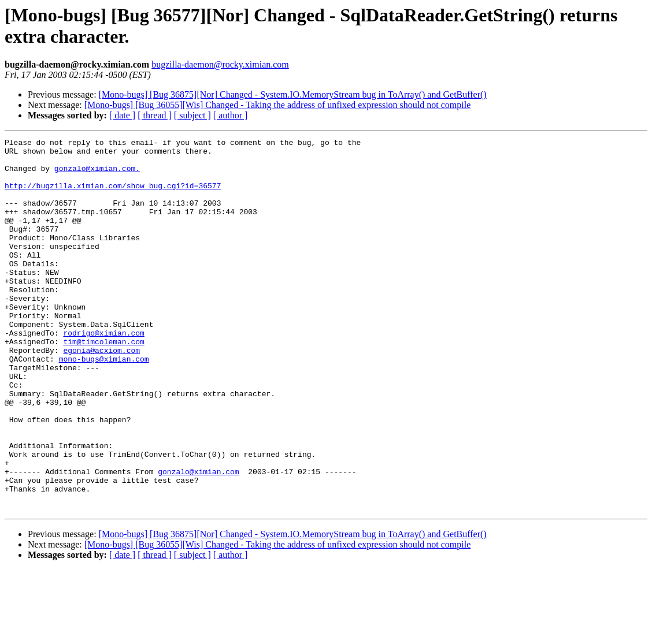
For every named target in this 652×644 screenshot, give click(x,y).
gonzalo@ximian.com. (97, 175)
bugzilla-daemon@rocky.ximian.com (220, 64)
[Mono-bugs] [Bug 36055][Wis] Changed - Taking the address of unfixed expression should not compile (278, 105)
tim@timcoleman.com (103, 383)
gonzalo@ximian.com (198, 539)
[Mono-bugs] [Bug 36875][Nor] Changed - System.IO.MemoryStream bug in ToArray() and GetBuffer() (293, 94)
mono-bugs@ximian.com (104, 404)
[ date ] (122, 115)
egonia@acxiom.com (101, 393)
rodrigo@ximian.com (103, 373)
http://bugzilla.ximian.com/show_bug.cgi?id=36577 (113, 196)
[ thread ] (155, 115)
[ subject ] (192, 115)
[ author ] (231, 115)
